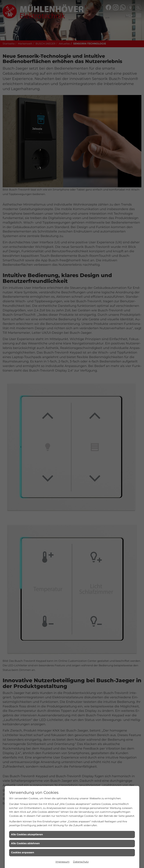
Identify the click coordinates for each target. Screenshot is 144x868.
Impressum (63, 862)
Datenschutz (81, 862)
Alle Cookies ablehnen (25, 843)
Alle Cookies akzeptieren (27, 834)
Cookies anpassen (23, 852)
